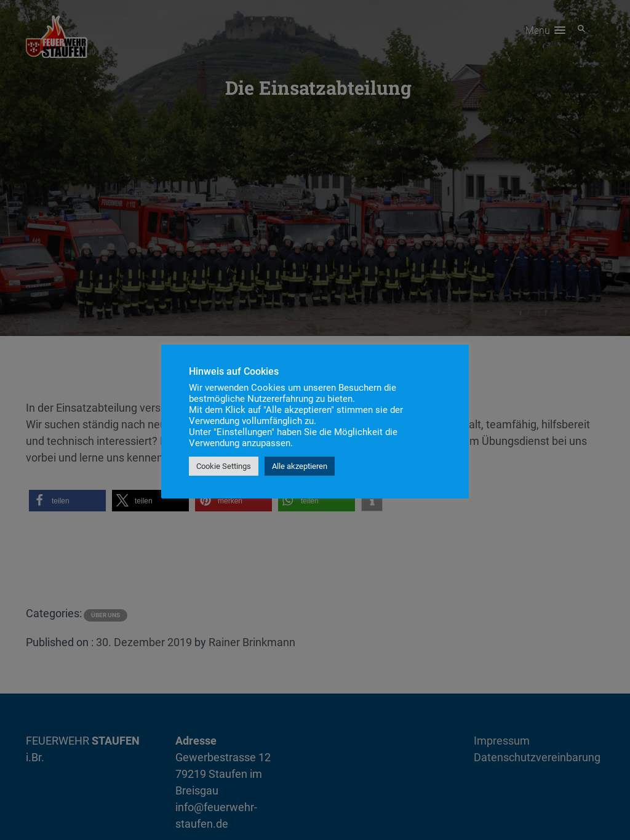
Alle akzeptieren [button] (300, 466)
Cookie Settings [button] (224, 466)
